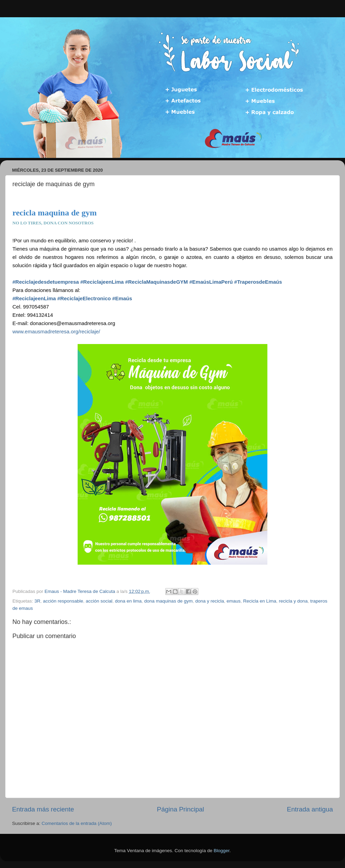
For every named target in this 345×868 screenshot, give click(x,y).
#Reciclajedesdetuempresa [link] (46, 282)
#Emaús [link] (122, 298)
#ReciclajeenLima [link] (102, 282)
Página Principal (181, 809)
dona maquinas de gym (168, 601)
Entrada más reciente (43, 809)
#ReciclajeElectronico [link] (84, 298)
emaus (234, 601)
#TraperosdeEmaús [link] (258, 282)
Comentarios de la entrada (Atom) (77, 823)
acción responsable (63, 601)
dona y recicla (210, 601)
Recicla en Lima (260, 601)
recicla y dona (293, 601)
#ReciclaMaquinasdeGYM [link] (157, 282)
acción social (99, 601)
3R (37, 601)
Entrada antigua (310, 809)
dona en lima (128, 601)
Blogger (221, 851)
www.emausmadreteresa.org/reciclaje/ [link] (56, 331)
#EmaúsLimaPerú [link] (211, 282)
